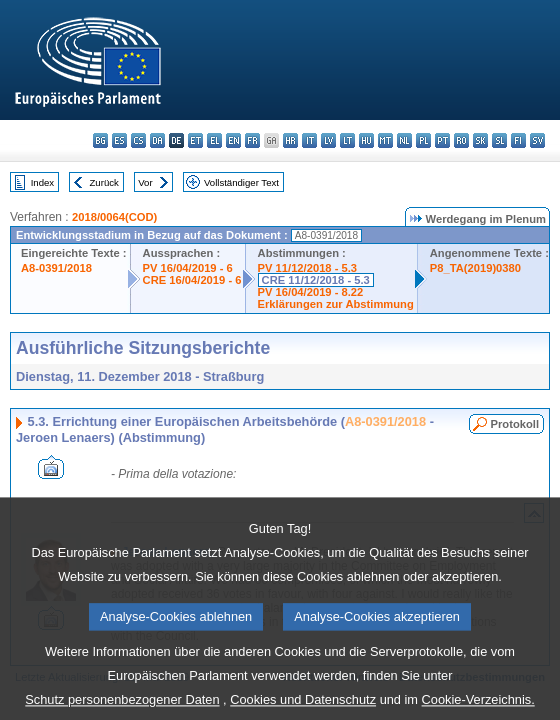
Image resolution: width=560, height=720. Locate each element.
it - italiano (309, 140)
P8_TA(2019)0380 (475, 268)
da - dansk (157, 140)
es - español (119, 140)
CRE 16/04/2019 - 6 (192, 280)
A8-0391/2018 (56, 268)
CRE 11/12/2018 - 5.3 (316, 280)
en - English (233, 140)
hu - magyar (366, 140)
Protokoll (515, 424)
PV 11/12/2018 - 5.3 (308, 268)
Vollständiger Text (241, 182)
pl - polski (423, 140)
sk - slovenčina (480, 140)
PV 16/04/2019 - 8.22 (311, 292)
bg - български (100, 140)
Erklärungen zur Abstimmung (336, 304)
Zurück (104, 182)
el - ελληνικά (214, 140)
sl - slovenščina (499, 140)
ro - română (461, 140)
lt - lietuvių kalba (347, 140)
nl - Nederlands (404, 140)
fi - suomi (518, 140)
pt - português (442, 140)
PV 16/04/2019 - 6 (188, 268)
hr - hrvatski (290, 140)
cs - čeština (138, 140)
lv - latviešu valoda (328, 140)
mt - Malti (385, 140)
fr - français (252, 140)
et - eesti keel (195, 140)
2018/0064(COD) (114, 217)
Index (42, 182)
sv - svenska (537, 140)
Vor (145, 182)
